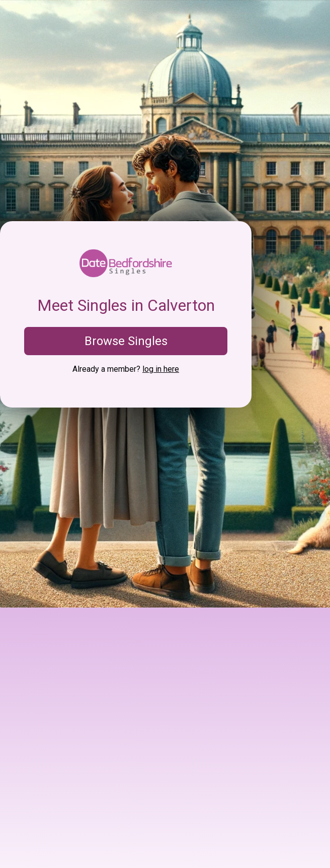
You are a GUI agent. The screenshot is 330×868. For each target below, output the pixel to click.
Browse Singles (126, 341)
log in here (161, 369)
